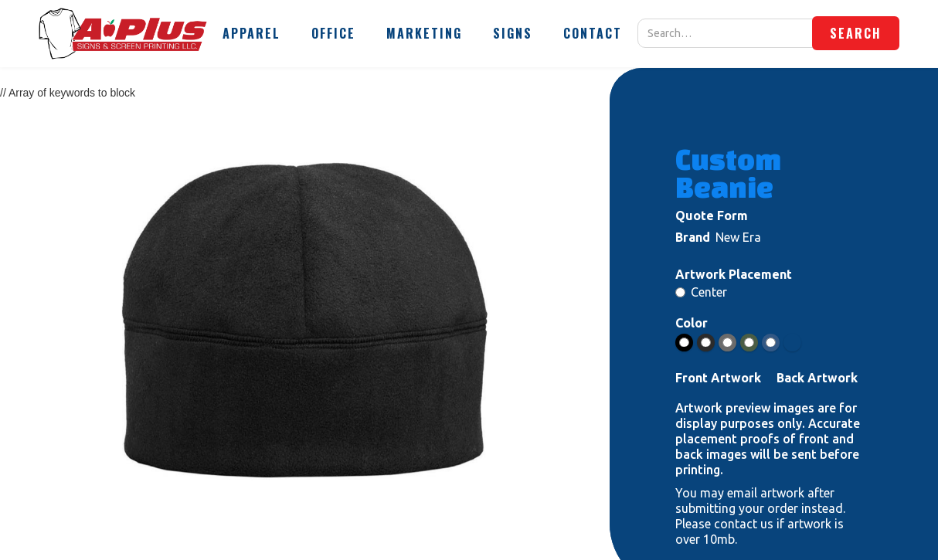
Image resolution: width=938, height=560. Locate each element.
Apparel (251, 33)
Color (692, 323)
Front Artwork (718, 378)
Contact (593, 33)
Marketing (424, 33)
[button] (251, 33)
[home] (123, 34)
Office (333, 33)
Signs (513, 33)
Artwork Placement (734, 274)
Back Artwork (817, 378)
